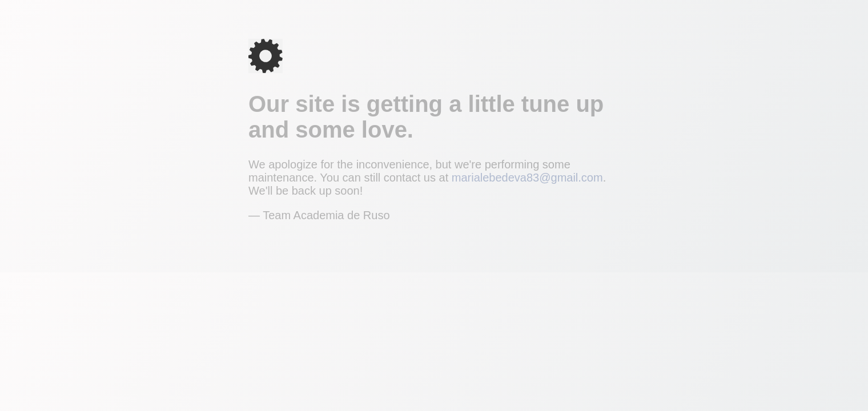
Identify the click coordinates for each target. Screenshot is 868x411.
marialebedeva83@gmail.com (527, 178)
